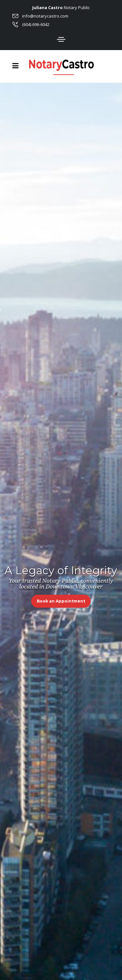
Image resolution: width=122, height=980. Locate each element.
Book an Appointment (61, 601)
